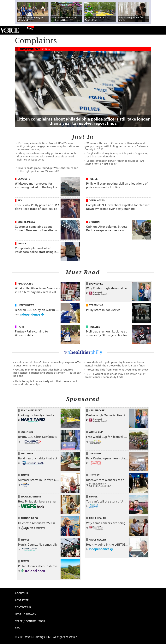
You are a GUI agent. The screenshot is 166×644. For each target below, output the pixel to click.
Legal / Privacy (26, 614)
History (94, 475)
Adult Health (97, 518)
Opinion (94, 222)
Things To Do (29, 518)
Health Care (97, 410)
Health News (26, 305)
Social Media (26, 222)
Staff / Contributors (30, 621)
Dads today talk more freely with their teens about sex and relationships (45, 383)
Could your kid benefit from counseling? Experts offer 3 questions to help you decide (47, 364)
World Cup (96, 432)
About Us (21, 593)
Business (27, 432)
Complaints (97, 200)
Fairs (21, 327)
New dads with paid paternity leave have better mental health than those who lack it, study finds (115, 364)
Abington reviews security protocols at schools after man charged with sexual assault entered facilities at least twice (46, 156)
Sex (20, 200)
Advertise (22, 600)
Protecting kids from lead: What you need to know (117, 369)
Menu (160, 30)
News (30, 29)
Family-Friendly (31, 410)
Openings (95, 453)
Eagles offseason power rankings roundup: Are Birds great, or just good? (114, 162)
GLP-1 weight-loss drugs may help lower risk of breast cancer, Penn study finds (115, 375)
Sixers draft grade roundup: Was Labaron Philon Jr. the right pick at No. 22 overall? (47, 169)
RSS (17, 628)
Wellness (27, 453)
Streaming (96, 305)
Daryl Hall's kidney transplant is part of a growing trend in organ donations (116, 155)
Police (46, 49)
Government (30, 49)
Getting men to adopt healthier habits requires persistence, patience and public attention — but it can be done (47, 373)
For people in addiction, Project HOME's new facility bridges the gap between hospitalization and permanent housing (48, 146)
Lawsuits (24, 179)
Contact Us (23, 607)
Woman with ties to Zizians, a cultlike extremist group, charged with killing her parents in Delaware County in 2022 (116, 146)
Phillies (94, 327)
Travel (25, 475)
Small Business (31, 496)
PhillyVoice (9, 30)
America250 (25, 284)
